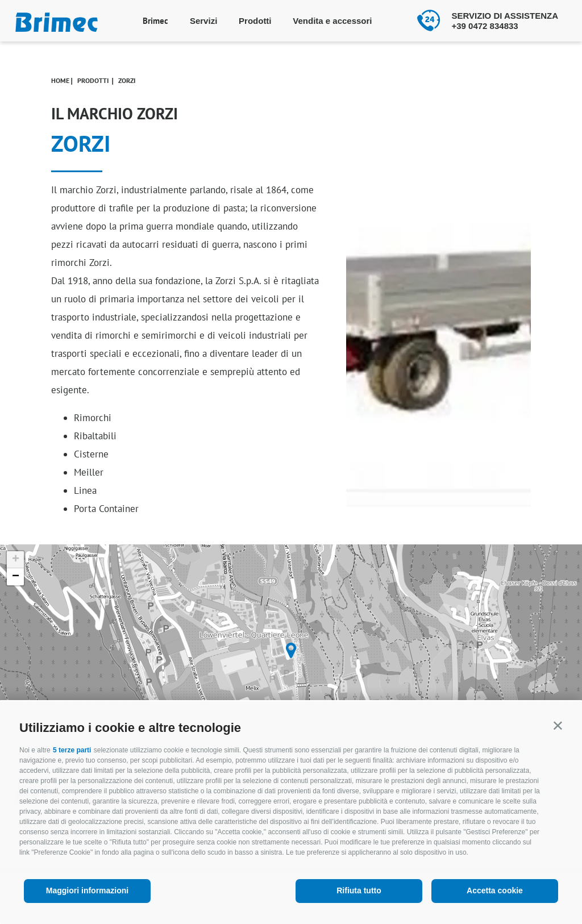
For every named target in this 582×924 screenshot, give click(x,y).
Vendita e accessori (332, 21)
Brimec (155, 21)
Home (60, 80)
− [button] (16, 577)
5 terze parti (72, 750)
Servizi (203, 21)
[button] (558, 725)
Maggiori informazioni (87, 890)
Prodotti (255, 21)
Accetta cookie (495, 890)
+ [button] (16, 560)
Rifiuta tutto (359, 890)
